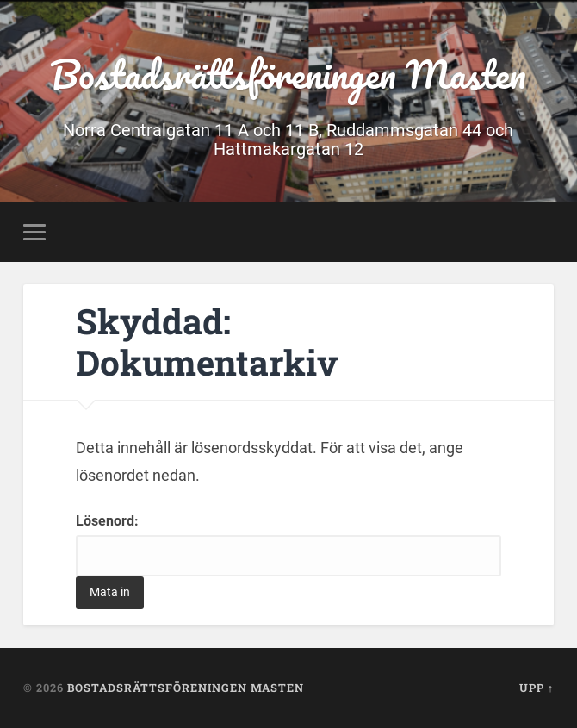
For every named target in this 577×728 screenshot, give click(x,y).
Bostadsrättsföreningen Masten (288, 74)
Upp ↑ (537, 688)
